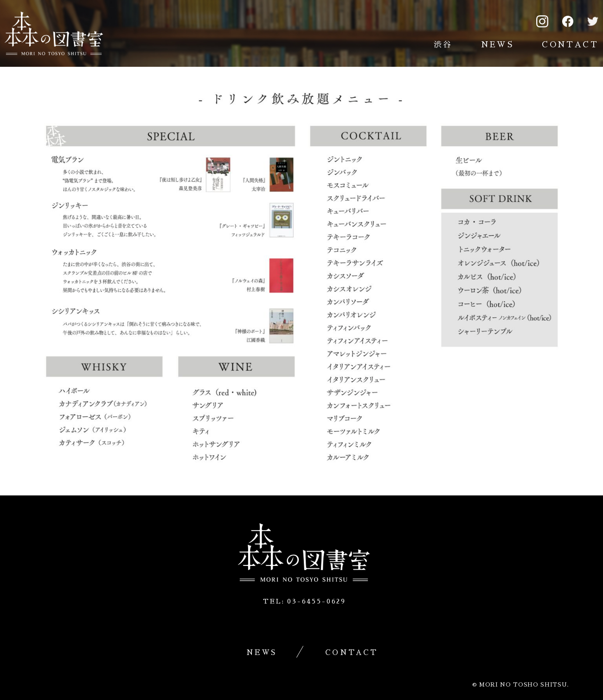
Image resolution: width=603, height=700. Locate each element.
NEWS (497, 45)
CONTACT (570, 45)
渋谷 (443, 45)
